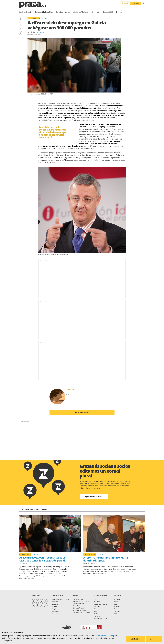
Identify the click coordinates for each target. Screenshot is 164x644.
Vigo (116, 614)
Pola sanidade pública (44, 12)
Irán (92, 12)
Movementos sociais (101, 618)
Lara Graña (31, 32)
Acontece (97, 606)
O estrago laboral (34, 18)
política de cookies (105, 636)
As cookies (56, 611)
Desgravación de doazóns (82, 613)
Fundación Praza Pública (60, 599)
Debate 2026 (108, 12)
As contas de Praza (79, 610)
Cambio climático (26, 12)
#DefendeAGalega (80, 12)
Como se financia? (79, 608)
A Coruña (117, 599)
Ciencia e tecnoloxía (100, 604)
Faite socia (136, 3)
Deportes (97, 602)
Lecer (96, 611)
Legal (54, 609)
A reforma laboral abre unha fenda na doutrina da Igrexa (106, 559)
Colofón (55, 606)
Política (96, 599)
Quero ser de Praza (94, 497)
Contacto (55, 602)
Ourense (117, 606)
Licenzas (55, 604)
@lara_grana (40, 32)
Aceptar (154, 639)
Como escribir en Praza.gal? (79, 605)
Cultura (96, 609)
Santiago (117, 611)
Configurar (136, 639)
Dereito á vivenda (63, 12)
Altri (98, 12)
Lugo (116, 604)
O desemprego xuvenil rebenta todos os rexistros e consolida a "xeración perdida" (43, 559)
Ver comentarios (82, 413)
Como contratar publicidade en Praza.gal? (82, 600)
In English (55, 614)
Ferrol (116, 602)
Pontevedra (118, 609)
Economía (44, 18)
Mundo (96, 614)
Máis (120, 12)
